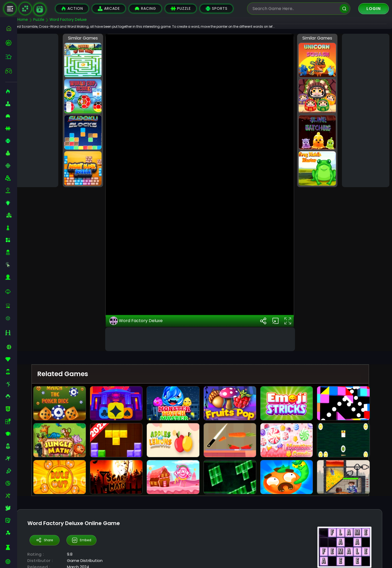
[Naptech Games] (25, 9)
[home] (11, 28)
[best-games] (11, 43)
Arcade (109, 9)
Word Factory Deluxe (144, 375)
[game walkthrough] (40, 9)
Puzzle (181, 9)
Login (374, 9)
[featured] (11, 57)
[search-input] (295, 9)
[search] (344, 9)
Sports (216, 9)
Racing (145, 9)
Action (72, 9)
